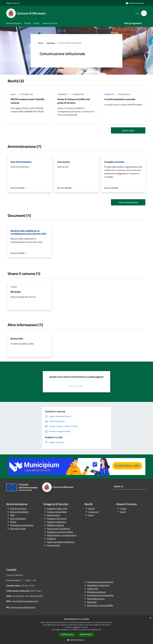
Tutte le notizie (128, 130)
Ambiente (51, 539)
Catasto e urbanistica (56, 522)
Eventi (123, 512)
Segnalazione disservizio (98, 585)
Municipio (16, 292)
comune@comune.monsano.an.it (25, 601)
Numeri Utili (17, 339)
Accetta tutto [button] (67, 635)
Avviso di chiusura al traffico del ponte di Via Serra (74, 101)
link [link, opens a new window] (100, 630)
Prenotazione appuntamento (100, 582)
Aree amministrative (19, 512)
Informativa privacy (96, 599)
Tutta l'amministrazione (128, 202)
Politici (13, 522)
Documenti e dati (18, 529)
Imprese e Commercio (57, 519)
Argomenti (51, 43)
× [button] (150, 618)
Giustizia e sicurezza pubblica (60, 532)
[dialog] (76, 630)
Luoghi (123, 508)
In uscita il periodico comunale (120, 99)
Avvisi (13, 94)
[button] (76, 640)
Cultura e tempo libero (57, 512)
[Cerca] (144, 13)
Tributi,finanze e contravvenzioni (62, 535)
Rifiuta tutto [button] (86, 635)
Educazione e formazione (58, 529)
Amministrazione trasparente (100, 595)
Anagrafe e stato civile (57, 508)
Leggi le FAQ (93, 589)
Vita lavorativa (53, 515)
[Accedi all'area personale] (135, 3)
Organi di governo (18, 508)
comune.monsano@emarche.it (23, 607)
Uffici (13, 515)
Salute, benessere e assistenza (61, 542)
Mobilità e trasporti (55, 525)
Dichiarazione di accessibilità (100, 605)
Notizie (92, 508)
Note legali (92, 602)
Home (41, 43)
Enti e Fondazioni (18, 519)
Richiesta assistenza (96, 592)
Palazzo (14, 287)
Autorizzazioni (53, 545)
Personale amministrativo (22, 525)
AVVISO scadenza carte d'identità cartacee (27, 101)
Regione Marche (13, 3)
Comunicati (62, 94)
